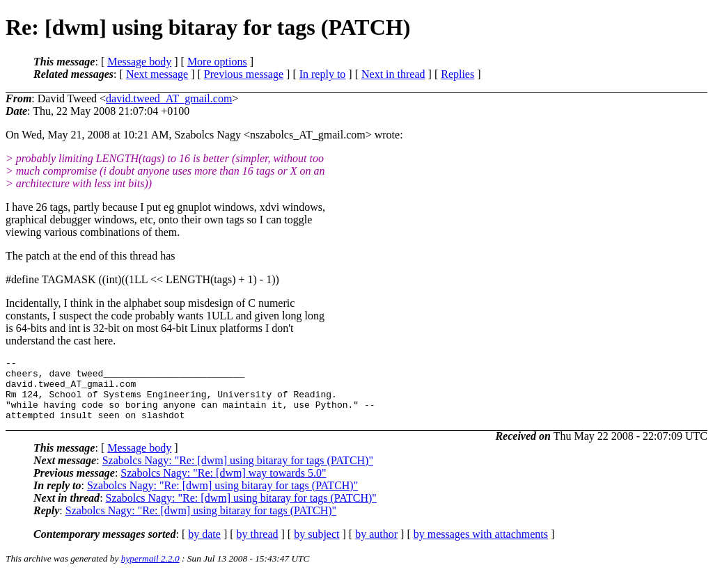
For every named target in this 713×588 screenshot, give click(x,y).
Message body (139, 62)
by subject (316, 547)
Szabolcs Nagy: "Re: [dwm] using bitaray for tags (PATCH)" (238, 473)
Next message (157, 74)
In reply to (323, 74)
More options (217, 62)
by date (204, 547)
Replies (457, 74)
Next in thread (393, 74)
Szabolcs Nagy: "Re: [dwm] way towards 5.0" (223, 485)
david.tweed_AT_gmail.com (169, 98)
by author (376, 547)
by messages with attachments (481, 547)
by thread (258, 547)
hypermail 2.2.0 (150, 571)
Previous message (244, 74)
